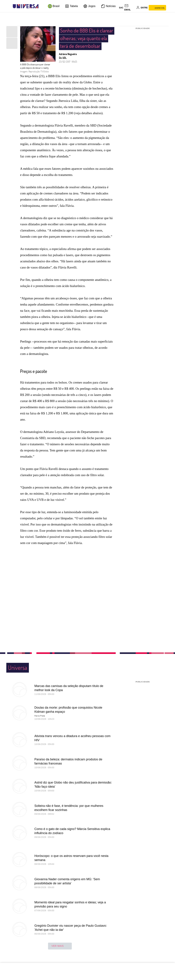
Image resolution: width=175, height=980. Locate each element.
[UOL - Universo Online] (41, 6)
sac (121, 8)
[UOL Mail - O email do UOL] (130, 8)
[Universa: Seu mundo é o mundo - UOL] (26, 6)
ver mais (60, 946)
